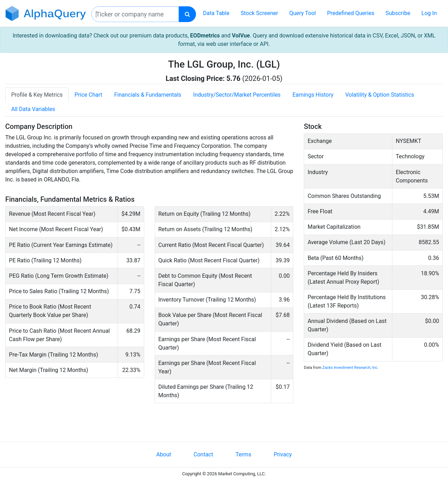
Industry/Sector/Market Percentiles (237, 95)
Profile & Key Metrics (37, 95)
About (164, 454)
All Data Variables (33, 109)
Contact (203, 454)
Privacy (283, 454)
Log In (429, 13)
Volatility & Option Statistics (380, 95)
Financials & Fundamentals (148, 95)
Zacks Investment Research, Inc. (350, 368)
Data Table (216, 13)
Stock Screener (259, 13)
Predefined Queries (351, 13)
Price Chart (88, 95)
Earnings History (313, 95)
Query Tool (302, 13)
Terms (243, 454)
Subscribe (398, 13)
